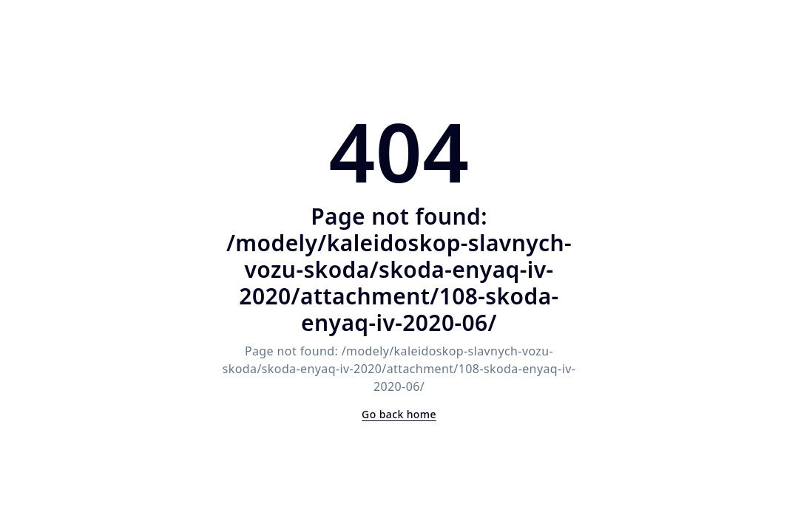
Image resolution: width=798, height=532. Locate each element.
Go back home (399, 414)
